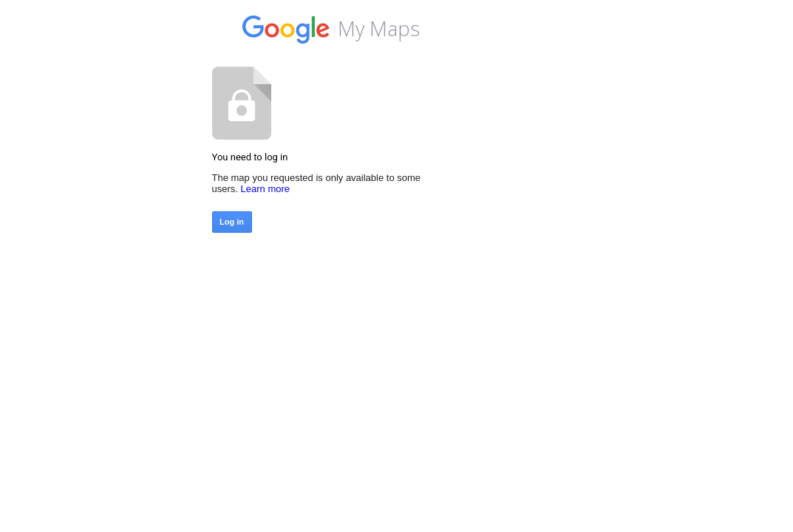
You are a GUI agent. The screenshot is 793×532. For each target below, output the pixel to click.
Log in (232, 222)
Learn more (265, 189)
